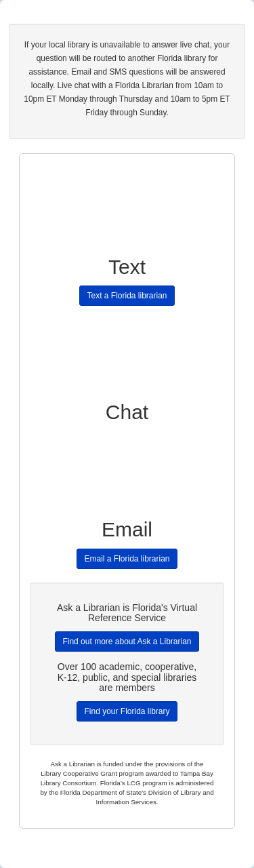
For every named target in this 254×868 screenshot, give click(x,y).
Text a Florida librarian (127, 296)
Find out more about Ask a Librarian (127, 642)
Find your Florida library (127, 711)
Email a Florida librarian (127, 559)
